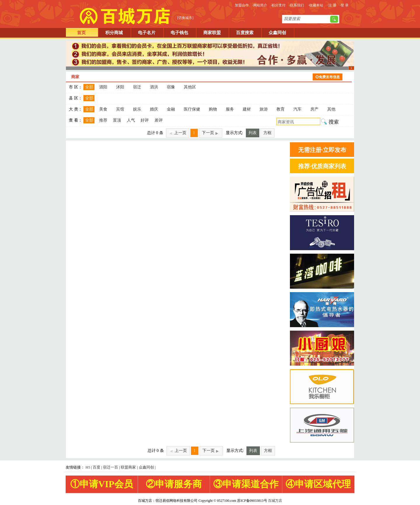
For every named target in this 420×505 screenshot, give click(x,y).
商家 (75, 77)
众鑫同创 (277, 33)
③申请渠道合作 (246, 484)
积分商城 (114, 33)
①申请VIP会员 (102, 484)
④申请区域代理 (318, 484)
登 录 (345, 5)
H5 (88, 467)
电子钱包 (179, 33)
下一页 (211, 133)
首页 (81, 33)
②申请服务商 (174, 484)
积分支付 (279, 5)
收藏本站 (316, 5)
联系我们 (297, 5)
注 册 (332, 5)
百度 (97, 467)
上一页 (178, 133)
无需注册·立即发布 (322, 150)
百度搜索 (245, 33)
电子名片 (147, 33)
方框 (267, 133)
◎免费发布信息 (328, 77)
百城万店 (275, 501)
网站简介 (260, 5)
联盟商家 (128, 467)
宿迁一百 (111, 467)
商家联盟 (212, 33)
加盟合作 (242, 5)
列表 (253, 133)
